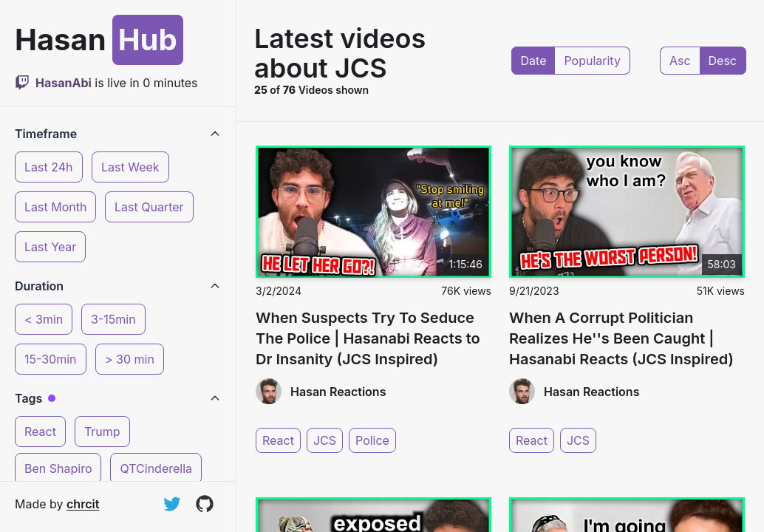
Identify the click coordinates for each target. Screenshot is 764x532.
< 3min (44, 319)
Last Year (50, 247)
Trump (102, 432)
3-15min (113, 319)
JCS (325, 440)
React (40, 432)
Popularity (592, 61)
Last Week (130, 167)
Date (534, 61)
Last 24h (49, 167)
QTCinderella (156, 468)
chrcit (83, 504)
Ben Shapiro (58, 468)
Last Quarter (149, 207)
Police (372, 440)
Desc (723, 61)
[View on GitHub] (205, 504)
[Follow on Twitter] (172, 504)
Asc (680, 61)
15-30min (51, 359)
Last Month (55, 207)
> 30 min (130, 359)
